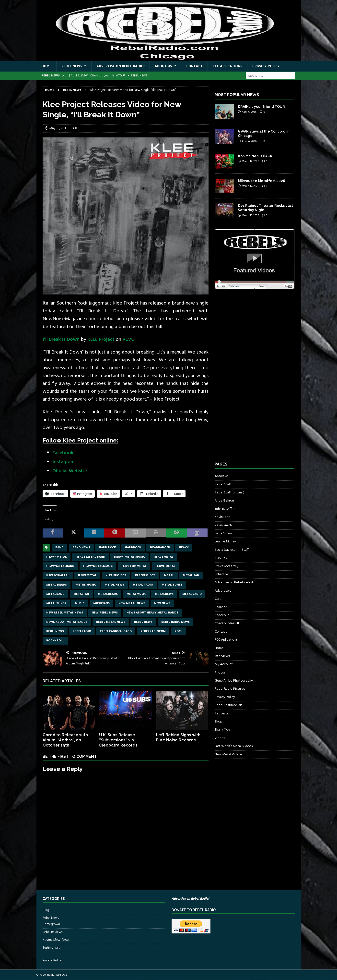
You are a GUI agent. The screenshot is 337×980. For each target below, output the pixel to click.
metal (169, 576)
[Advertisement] (251, 380)
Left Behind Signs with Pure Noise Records (178, 737)
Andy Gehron (224, 501)
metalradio (192, 594)
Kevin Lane (222, 517)
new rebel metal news (65, 613)
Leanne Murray (225, 542)
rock (179, 631)
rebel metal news (111, 622)
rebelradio (82, 631)
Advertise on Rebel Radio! (121, 66)
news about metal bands (67, 622)
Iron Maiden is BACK (255, 156)
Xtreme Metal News (56, 940)
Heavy (184, 548)
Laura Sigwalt (224, 533)
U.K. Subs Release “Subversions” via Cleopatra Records (118, 740)
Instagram (64, 462)
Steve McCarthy (227, 566)
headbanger (160, 548)
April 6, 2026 (249, 112)
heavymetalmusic (98, 566)
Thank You (222, 730)
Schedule (221, 574)
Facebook (63, 453)
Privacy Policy (266, 66)
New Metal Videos (228, 754)
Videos (220, 738)
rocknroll (55, 641)
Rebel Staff (223, 484)
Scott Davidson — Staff (232, 550)
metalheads (108, 594)
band (59, 548)
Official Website (70, 471)
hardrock (133, 548)
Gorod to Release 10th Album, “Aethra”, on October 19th (65, 740)
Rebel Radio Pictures (230, 689)
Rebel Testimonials (228, 705)
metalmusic (136, 594)
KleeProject (145, 576)
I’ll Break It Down (61, 340)
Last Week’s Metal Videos (234, 746)
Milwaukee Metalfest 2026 (261, 181)
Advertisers (223, 591)
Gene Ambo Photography (234, 681)
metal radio (143, 585)
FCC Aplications (227, 66)
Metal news (114, 585)
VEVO (128, 340)
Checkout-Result (227, 623)
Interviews (222, 656)
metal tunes (172, 585)
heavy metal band (90, 557)
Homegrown (51, 924)
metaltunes (56, 603)
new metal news (132, 603)
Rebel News (72, 66)
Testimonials (51, 948)
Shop (218, 722)
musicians (101, 603)
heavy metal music (129, 557)
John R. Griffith (225, 509)
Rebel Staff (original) (229, 493)
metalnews (164, 594)
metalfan (81, 594)
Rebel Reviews (52, 932)
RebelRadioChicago (116, 631)
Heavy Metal (57, 557)
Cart (218, 599)
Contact (194, 66)
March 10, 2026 (250, 216)
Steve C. (221, 558)
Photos (220, 673)
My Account (224, 664)
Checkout (222, 615)
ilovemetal (87, 576)
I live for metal (134, 566)
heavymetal (164, 557)
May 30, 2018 (58, 128)
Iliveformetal (58, 576)
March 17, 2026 (250, 161)
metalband (55, 594)
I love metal (165, 566)
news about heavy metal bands (152, 613)
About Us (163, 66)
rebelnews (55, 631)
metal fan (191, 576)
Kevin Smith (223, 525)
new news (162, 603)
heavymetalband (60, 566)
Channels (221, 607)
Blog (46, 910)
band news (81, 548)
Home (46, 66)
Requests (221, 714)
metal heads (57, 585)
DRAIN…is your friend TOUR (261, 107)
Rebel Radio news (175, 622)
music (80, 603)
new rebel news (105, 613)
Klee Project (116, 576)
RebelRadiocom (153, 631)
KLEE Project (101, 340)
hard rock (107, 548)
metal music (86, 585)
